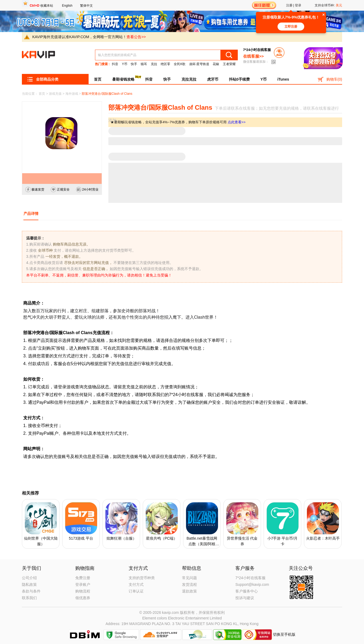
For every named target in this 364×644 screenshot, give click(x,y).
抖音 (115, 64)
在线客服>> (254, 56)
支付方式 (136, 584)
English (67, 6)
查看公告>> (136, 37)
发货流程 (189, 584)
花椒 (216, 64)
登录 (298, 5)
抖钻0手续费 (239, 79)
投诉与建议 (245, 598)
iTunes (283, 79)
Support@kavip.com (252, 584)
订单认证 (136, 591)
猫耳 (144, 64)
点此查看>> (237, 122)
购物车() (330, 79)
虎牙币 (213, 79)
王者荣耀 (229, 64)
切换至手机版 (284, 634)
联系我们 (29, 598)
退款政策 (189, 591)
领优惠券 (83, 598)
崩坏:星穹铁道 (199, 64)
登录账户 (83, 584)
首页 (98, 79)
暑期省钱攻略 (126, 78)
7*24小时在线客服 (250, 578)
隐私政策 (29, 584)
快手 (134, 64)
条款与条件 (31, 591)
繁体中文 (86, 6)
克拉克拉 (189, 79)
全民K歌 (180, 64)
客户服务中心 (247, 591)
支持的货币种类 (142, 578)
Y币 (125, 64)
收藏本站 (41, 6)
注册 (289, 5)
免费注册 (83, 578)
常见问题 (189, 578)
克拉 (154, 64)
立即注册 (291, 28)
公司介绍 (29, 578)
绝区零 (165, 64)
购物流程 (83, 591)
